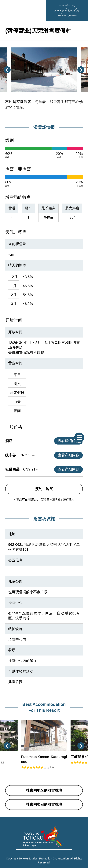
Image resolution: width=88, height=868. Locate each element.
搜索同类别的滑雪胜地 (44, 804)
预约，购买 (44, 489)
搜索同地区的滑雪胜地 (44, 790)
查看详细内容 (68, 441)
